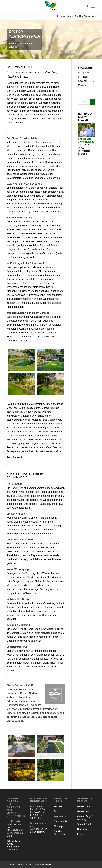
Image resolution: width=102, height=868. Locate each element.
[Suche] (85, 6)
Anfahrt (58, 811)
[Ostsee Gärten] (51, 6)
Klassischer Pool (86, 81)
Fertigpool (83, 77)
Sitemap (58, 826)
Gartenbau (83, 811)
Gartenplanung (85, 806)
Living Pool (84, 73)
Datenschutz (60, 821)
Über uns (82, 829)
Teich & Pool (84, 824)
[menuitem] (85, 6)
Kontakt (58, 806)
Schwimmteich (86, 68)
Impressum (60, 816)
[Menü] (92, 6)
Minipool (82, 85)
